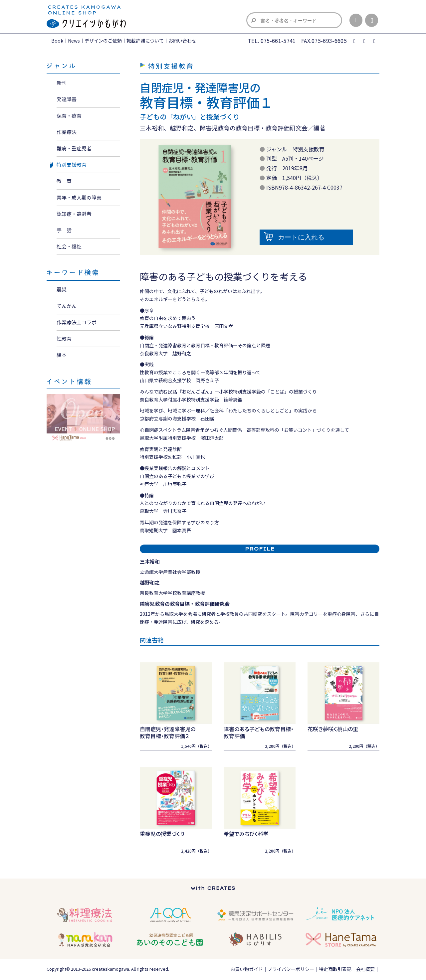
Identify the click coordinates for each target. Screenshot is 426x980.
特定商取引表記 (335, 969)
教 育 (64, 181)
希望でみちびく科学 (246, 834)
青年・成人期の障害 (79, 197)
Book (57, 41)
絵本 (62, 355)
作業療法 (67, 132)
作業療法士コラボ (77, 322)
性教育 (64, 338)
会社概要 (365, 969)
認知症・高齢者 (74, 214)
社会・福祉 (69, 246)
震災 (62, 289)
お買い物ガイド (247, 969)
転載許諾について (145, 41)
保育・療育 (69, 116)
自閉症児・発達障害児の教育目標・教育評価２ (168, 732)
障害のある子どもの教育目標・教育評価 (259, 732)
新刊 (62, 83)
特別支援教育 (72, 164)
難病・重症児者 (74, 148)
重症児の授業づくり (162, 834)
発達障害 (67, 99)
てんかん (67, 306)
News (74, 41)
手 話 (64, 230)
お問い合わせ (182, 41)
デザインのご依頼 (103, 41)
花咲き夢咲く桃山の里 (333, 729)
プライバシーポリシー (291, 969)
